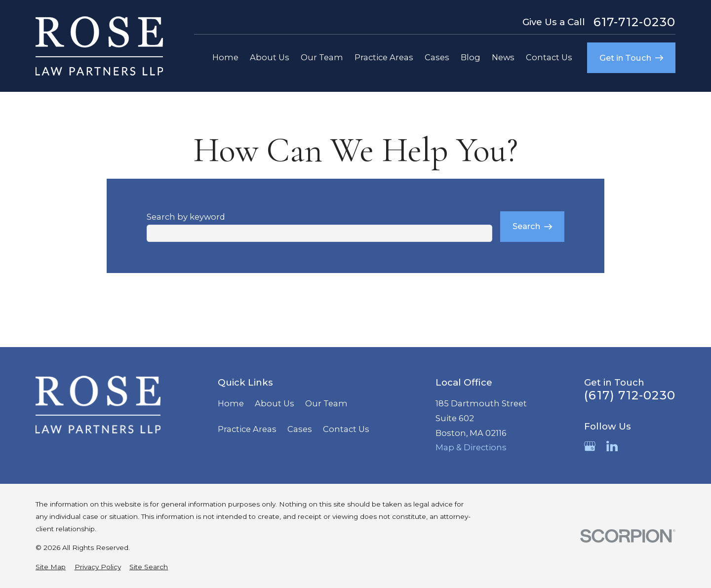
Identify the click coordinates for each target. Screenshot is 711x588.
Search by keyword (186, 217)
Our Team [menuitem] (322, 57)
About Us (275, 403)
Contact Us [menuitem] (549, 57)
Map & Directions (471, 447)
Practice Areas (247, 429)
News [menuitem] (503, 57)
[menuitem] (51, 567)
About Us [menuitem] (270, 57)
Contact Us (346, 429)
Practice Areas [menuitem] (384, 57)
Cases (300, 429)
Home (231, 403)
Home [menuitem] (225, 57)
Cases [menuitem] (437, 57)
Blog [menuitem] (471, 57)
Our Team (326, 403)
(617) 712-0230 (630, 395)
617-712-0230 (634, 22)
